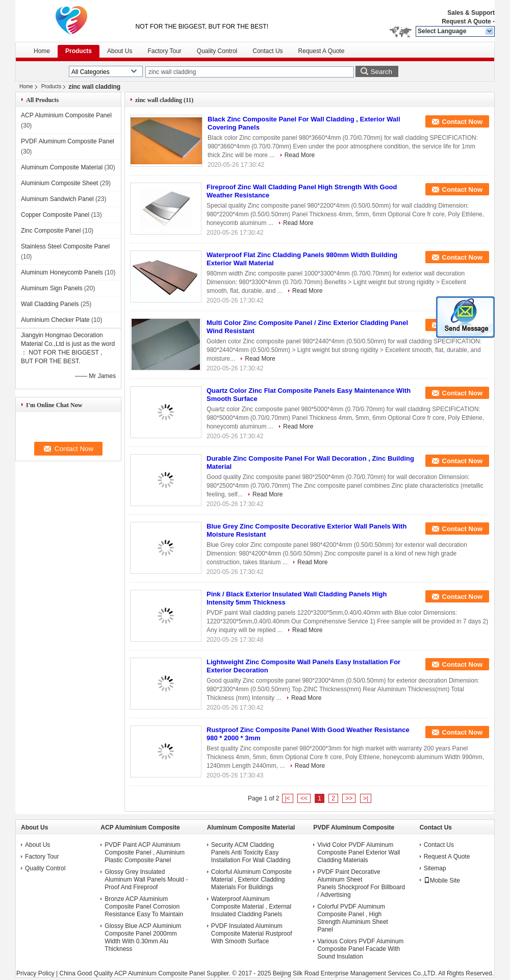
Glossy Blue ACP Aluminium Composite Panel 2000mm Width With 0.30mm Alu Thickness (143, 937)
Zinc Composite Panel (51, 231)
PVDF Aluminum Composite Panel (68, 141)
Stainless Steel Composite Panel (65, 246)
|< (288, 798)
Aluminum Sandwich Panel (57, 199)
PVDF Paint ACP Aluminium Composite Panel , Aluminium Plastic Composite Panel (145, 852)
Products (79, 51)
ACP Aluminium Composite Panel (66, 115)
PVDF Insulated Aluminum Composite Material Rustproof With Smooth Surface (252, 934)
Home (42, 51)
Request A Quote (466, 21)
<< (304, 798)
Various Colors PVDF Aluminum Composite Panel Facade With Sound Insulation (360, 949)
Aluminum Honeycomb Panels (62, 272)
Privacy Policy (35, 973)
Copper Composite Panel (55, 215)
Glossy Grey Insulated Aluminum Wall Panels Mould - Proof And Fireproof (146, 880)
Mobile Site (442, 881)
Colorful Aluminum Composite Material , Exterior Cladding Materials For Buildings (251, 880)
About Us (120, 51)
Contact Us (267, 51)
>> (349, 798)
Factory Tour (164, 51)
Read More (300, 155)
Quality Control (217, 51)
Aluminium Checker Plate (55, 320)
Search (381, 72)
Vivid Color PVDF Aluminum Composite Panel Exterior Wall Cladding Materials (359, 852)
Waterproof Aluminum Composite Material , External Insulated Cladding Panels (251, 907)
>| (366, 798)
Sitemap (435, 868)
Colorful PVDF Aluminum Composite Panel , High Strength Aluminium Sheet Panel (353, 918)
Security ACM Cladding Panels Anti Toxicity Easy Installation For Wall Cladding (251, 852)
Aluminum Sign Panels (52, 288)
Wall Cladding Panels (50, 304)
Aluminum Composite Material (62, 167)
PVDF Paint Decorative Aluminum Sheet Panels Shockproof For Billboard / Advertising (361, 883)
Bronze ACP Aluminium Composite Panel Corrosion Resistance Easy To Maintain (144, 907)
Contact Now (462, 122)
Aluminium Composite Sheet (59, 183)
